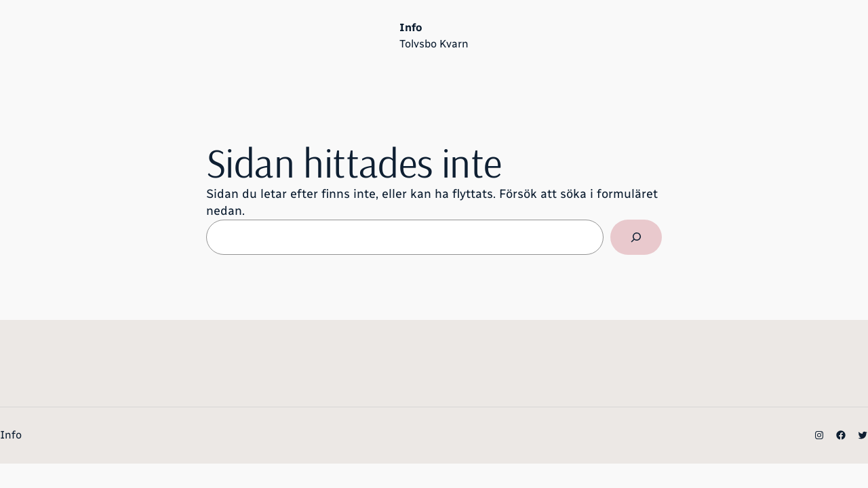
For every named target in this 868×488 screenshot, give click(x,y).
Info (410, 27)
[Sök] (636, 237)
